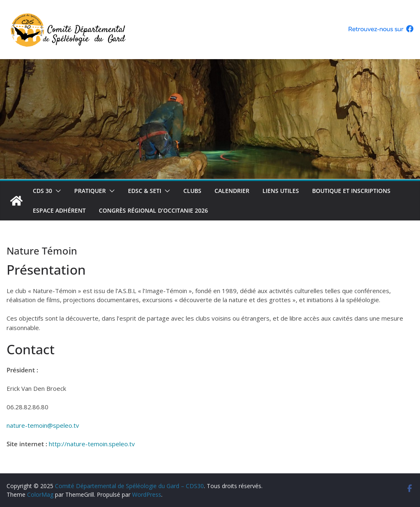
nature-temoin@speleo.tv (43, 425)
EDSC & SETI (145, 191)
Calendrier (232, 191)
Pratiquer (90, 191)
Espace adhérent (59, 210)
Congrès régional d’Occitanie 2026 (153, 210)
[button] (57, 191)
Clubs (192, 191)
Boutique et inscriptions (351, 191)
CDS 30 (42, 191)
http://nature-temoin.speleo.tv (92, 444)
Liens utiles (281, 191)
